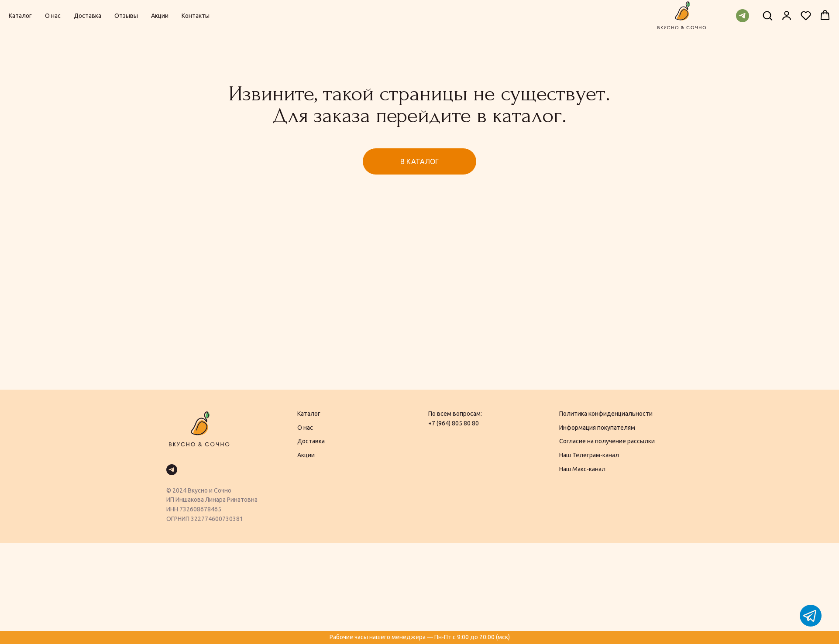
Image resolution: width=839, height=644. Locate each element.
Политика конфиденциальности (606, 414)
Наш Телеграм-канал (589, 455)
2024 (179, 490)
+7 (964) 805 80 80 (454, 423)
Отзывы (126, 16)
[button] (767, 15)
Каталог (20, 16)
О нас (53, 16)
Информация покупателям (597, 428)
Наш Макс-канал (582, 469)
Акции (160, 16)
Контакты (196, 16)
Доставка (88, 16)
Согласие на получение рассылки (607, 441)
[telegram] (743, 16)
